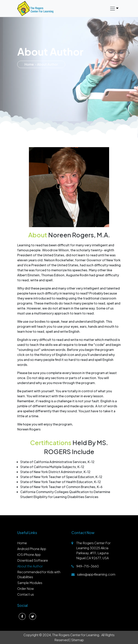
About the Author (30, 566)
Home (29, 64)
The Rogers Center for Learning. (76, 635)
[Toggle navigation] (114, 9)
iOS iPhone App (29, 555)
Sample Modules (30, 583)
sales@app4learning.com (96, 574)
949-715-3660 (88, 566)
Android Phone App (32, 549)
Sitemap (77, 640)
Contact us (26, 594)
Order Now (26, 589)
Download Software (33, 560)
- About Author (46, 64)
